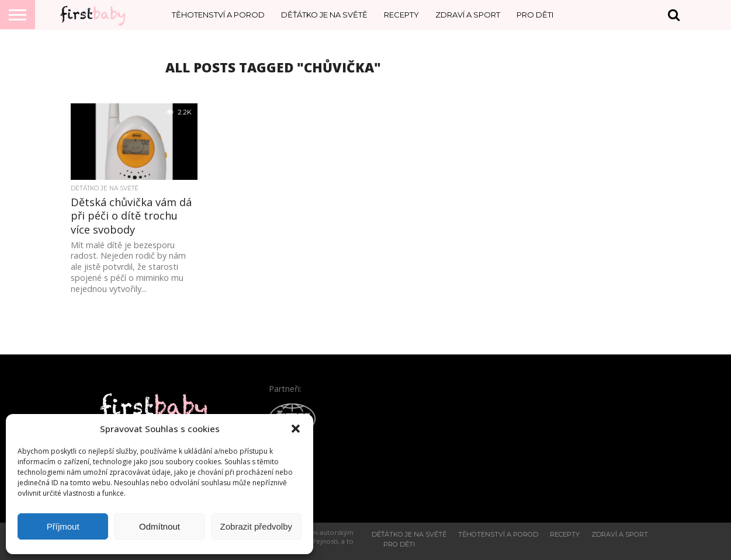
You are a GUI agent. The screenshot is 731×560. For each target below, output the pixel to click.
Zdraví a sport (468, 15)
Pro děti (535, 15)
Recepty (401, 15)
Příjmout (63, 526)
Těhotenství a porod (218, 15)
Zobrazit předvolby (256, 526)
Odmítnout (160, 526)
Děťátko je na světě (324, 15)
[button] (296, 429)
